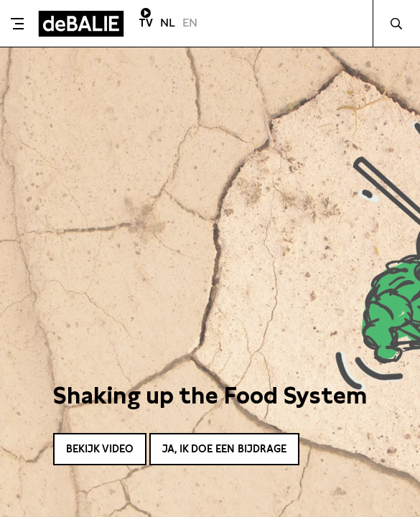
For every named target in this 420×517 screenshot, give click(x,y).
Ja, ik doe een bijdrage (224, 449)
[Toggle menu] (17, 24)
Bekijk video (100, 449)
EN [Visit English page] (190, 23)
